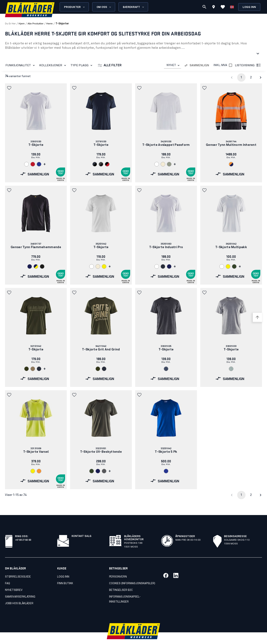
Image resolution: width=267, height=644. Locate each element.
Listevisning (248, 65)
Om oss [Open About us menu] (104, 7)
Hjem (22, 24)
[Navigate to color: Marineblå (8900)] (30, 266)
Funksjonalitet (21, 65)
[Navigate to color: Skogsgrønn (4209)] (26, 369)
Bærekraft (134, 7)
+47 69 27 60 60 (23, 530)
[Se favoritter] (223, 7)
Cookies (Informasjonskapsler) (132, 574)
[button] (10, 88)
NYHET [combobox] (171, 65)
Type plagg (82, 65)
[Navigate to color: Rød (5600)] (33, 164)
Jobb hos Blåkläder (19, 594)
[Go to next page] (261, 78)
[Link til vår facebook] (166, 566)
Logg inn (249, 7)
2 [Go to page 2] (251, 77)
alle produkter (35, 24)
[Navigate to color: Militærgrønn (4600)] (234, 266)
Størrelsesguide (18, 568)
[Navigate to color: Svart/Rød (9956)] (107, 164)
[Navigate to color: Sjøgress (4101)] (169, 164)
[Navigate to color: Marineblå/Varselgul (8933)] (36, 266)
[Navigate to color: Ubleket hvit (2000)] (163, 164)
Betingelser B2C (121, 581)
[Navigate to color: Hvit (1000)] (26, 164)
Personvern (118, 568)
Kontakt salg (81, 527)
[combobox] (173, 65)
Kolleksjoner (53, 65)
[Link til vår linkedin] (176, 566)
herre (49, 24)
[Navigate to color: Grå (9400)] (104, 471)
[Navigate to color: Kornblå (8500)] (39, 164)
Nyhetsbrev (14, 581)
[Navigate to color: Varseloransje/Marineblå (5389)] (231, 164)
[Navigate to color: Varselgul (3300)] (104, 266)
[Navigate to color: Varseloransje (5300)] (39, 471)
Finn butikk (65, 574)
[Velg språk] (232, 7)
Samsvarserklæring (20, 588)
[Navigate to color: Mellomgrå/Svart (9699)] (101, 164)
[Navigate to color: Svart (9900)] (42, 266)
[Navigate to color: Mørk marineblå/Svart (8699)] (95, 164)
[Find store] (214, 8)
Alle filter (110, 65)
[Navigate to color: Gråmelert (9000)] (231, 369)
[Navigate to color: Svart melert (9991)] (166, 369)
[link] (36, 133)
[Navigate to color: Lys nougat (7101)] (33, 369)
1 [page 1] (241, 77)
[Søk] (204, 7)
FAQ (8, 574)
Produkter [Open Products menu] (75, 7)
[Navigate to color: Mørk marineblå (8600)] (163, 266)
